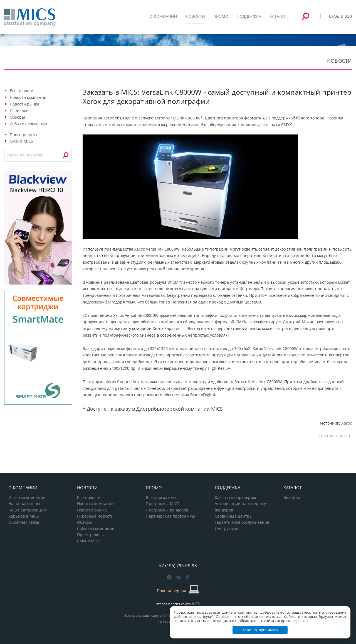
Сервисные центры (234, 516)
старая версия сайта (178, 604)
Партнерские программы (170, 516)
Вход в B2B (340, 16)
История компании (27, 498)
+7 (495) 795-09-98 (178, 565)
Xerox (347, 423)
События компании (29, 124)
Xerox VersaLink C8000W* (179, 118)
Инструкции (227, 528)
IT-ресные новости (95, 516)
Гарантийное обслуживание (242, 522)
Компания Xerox (98, 118)
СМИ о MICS (21, 141)
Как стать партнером (235, 498)
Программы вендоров (167, 510)
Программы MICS (163, 504)
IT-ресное (19, 110)
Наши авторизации (27, 510)
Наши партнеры (24, 504)
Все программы (161, 498)
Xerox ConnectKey (123, 382)
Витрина (292, 498)
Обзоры (17, 117)
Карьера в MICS (24, 516)
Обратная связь (24, 522)
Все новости (22, 91)
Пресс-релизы (24, 135)
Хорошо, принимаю (260, 630)
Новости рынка (25, 104)
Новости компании (28, 97)
